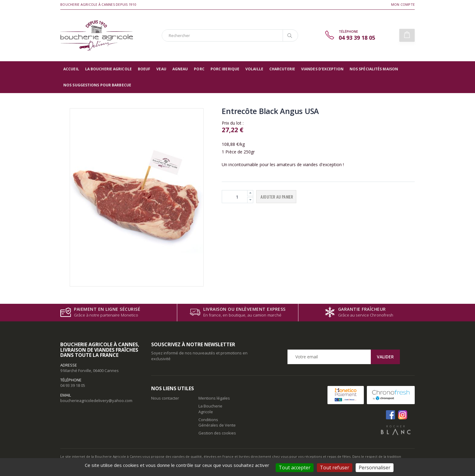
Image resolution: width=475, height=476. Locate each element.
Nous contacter (165, 398)
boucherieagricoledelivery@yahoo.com (96, 401)
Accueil (71, 69)
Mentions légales (214, 398)
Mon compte (403, 4)
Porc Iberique (225, 69)
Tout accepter (295, 468)
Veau (161, 69)
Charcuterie (282, 69)
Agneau (180, 69)
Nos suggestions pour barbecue (97, 85)
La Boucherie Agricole (108, 69)
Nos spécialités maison (374, 69)
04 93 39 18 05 (73, 385)
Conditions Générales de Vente (217, 422)
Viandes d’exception (322, 69)
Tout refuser (335, 468)
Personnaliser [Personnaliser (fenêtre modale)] (375, 468)
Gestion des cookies (217, 433)
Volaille (254, 69)
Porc (199, 69)
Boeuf (144, 69)
